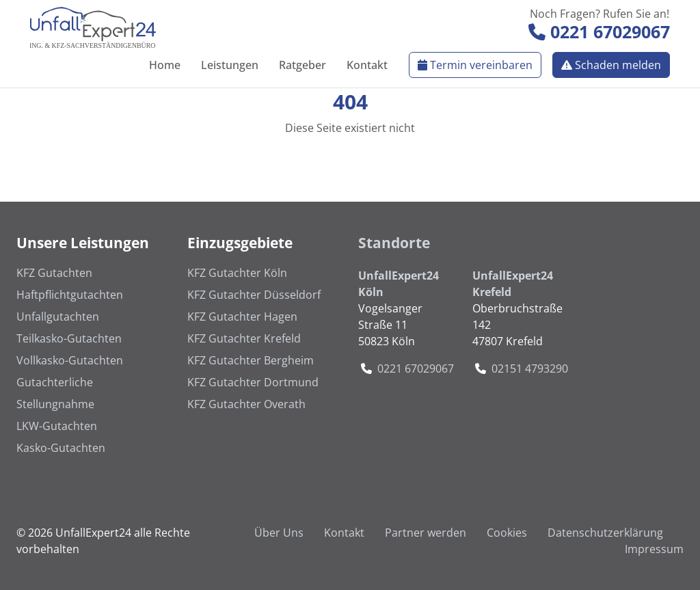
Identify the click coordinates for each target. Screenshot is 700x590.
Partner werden (426, 533)
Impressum (654, 549)
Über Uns (279, 533)
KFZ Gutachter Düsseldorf (254, 295)
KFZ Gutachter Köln (237, 273)
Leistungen (230, 65)
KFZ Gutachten (54, 273)
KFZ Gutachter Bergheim (251, 360)
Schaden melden (611, 65)
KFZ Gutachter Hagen (242, 317)
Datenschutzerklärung (605, 533)
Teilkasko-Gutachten (69, 338)
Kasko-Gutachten (61, 448)
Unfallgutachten (58, 317)
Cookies (507, 533)
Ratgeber (302, 65)
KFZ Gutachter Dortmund (253, 382)
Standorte (394, 243)
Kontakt (367, 65)
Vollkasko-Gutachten (70, 360)
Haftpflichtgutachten (70, 295)
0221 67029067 (599, 31)
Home (165, 65)
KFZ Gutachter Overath (246, 404)
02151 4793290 (530, 368)
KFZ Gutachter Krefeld (244, 338)
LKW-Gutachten (57, 426)
